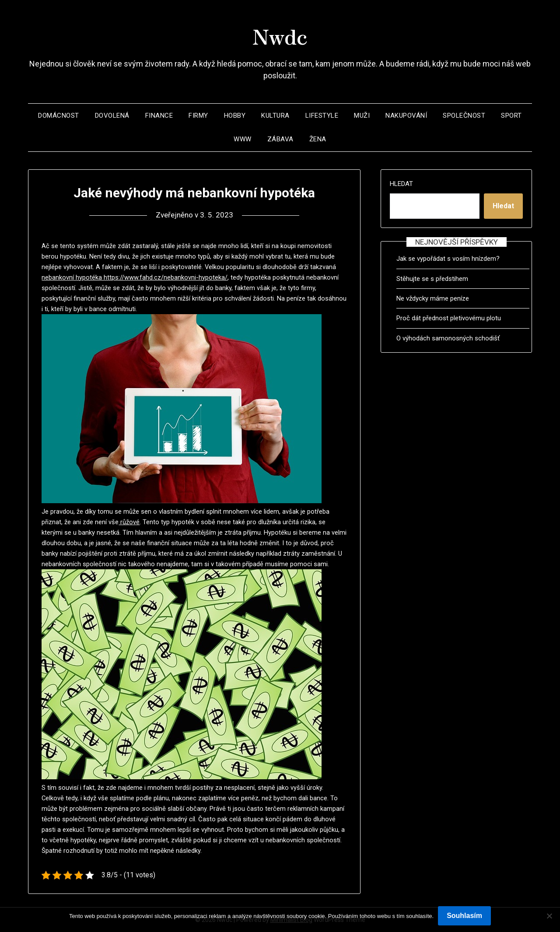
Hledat (401, 184)
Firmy (198, 116)
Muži (362, 116)
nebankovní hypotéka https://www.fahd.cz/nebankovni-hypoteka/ (135, 277)
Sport (511, 116)
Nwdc (280, 35)
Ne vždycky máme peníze (433, 298)
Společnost (464, 116)
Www (243, 139)
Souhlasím (464, 916)
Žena (318, 139)
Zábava (280, 139)
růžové (129, 522)
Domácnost (59, 116)
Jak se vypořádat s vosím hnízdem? (448, 259)
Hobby (235, 116)
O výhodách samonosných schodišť (448, 338)
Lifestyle (322, 116)
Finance (159, 116)
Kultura (275, 116)
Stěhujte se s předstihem (432, 279)
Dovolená (112, 116)
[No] (549, 916)
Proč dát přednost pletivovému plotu (449, 318)
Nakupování (406, 116)
